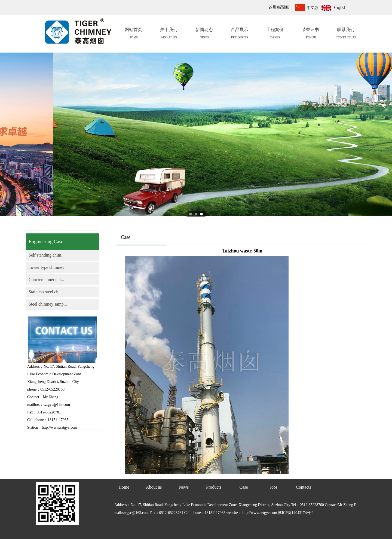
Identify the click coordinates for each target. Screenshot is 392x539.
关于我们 (169, 34)
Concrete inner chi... (46, 280)
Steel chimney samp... (48, 304)
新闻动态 (204, 34)
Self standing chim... (47, 255)
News (184, 487)
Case (244, 487)
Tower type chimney (46, 267)
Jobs (274, 487)
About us (154, 487)
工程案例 (275, 34)
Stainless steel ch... (45, 292)
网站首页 (133, 34)
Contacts (304, 487)
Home (124, 487)
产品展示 (240, 34)
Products (214, 487)
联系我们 (346, 34)
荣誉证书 (310, 34)
